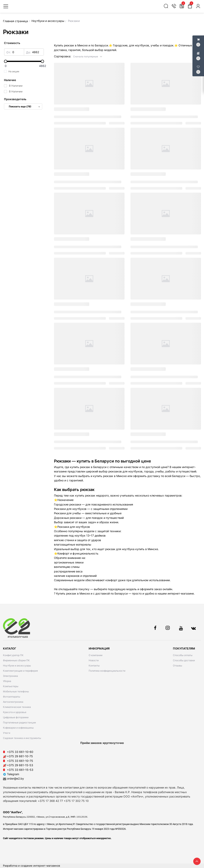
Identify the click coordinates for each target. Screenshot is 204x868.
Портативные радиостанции (19, 723)
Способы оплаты (183, 655)
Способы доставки (184, 660)
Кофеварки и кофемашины (18, 728)
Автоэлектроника (13, 702)
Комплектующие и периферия (20, 671)
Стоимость (12, 43)
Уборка (7, 681)
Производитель (15, 99)
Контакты (94, 666)
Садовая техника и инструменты (22, 738)
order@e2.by (15, 778)
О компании (96, 655)
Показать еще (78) (24, 106)
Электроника (10, 676)
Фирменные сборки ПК (16, 660)
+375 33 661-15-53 (20, 770)
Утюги (7, 733)
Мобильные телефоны (16, 691)
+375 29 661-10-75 (20, 756)
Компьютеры (11, 686)
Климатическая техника (17, 707)
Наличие (10, 80)
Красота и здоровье (15, 712)
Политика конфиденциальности (107, 671)
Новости (94, 660)
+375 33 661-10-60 (20, 752)
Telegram (11, 774)
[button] (88, 56)
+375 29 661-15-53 (20, 765)
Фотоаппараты (12, 697)
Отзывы (178, 666)
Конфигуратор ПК (13, 655)
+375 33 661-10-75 (20, 761)
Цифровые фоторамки (16, 717)
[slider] (24, 61)
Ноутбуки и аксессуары (17, 666)
